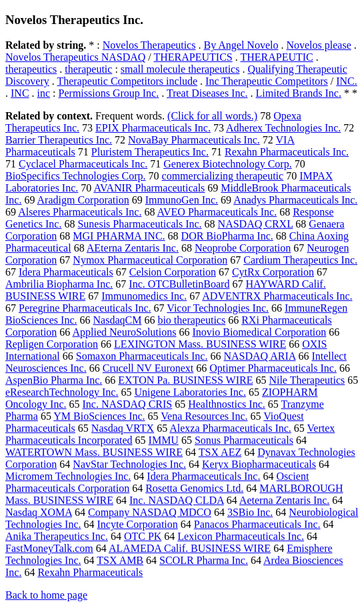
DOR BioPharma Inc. (227, 236)
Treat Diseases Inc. (207, 93)
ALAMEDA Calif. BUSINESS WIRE (190, 548)
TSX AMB (120, 560)
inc (44, 93)
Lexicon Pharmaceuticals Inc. (241, 536)
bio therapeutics (191, 320)
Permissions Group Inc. (109, 93)
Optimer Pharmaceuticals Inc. (273, 368)
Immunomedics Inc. (144, 296)
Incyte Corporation (138, 524)
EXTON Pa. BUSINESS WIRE (185, 380)
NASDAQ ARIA (259, 356)
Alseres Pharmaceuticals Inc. (80, 212)
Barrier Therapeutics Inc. (59, 140)
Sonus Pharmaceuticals (244, 440)
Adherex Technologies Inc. (283, 128)
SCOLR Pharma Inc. (204, 560)
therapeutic (88, 69)
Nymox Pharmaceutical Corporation (150, 260)
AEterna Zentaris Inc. (133, 248)
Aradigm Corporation (83, 200)
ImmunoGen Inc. (182, 200)
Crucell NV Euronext (148, 368)
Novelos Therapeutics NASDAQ (75, 57)
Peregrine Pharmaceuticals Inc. (85, 308)
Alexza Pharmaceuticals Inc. (230, 428)
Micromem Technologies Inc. (68, 476)
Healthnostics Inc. (227, 404)
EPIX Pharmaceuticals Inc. (153, 128)
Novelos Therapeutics (149, 45)
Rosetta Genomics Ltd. (194, 488)
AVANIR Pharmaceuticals (149, 188)
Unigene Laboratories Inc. (190, 392)
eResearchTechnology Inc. (62, 392)
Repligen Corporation (52, 344)
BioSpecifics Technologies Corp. (76, 176)
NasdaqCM (118, 320)
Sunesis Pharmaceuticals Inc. (139, 224)
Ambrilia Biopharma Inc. (59, 284)
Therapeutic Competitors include (127, 81)
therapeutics (31, 69)
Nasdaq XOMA (39, 512)
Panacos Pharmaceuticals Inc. (257, 524)
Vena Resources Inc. (204, 416)
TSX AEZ (220, 452)
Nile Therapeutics (307, 380)
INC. (347, 81)
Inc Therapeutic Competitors (267, 81)
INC (20, 93)
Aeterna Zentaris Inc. (284, 500)
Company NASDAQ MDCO (150, 512)
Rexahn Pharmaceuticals (90, 572)
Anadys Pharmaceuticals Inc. (295, 200)
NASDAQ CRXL (256, 224)
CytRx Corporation (273, 272)
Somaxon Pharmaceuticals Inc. (142, 356)
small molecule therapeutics (180, 69)
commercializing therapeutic (223, 176)
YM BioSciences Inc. (99, 416)
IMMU (164, 440)
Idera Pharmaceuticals (66, 272)
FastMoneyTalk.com (49, 548)
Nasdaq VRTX (123, 428)
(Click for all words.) (212, 116)
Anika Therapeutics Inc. (57, 536)
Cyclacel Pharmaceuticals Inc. (83, 164)
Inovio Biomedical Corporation (259, 332)
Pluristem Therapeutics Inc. (150, 152)
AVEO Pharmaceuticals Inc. (217, 212)
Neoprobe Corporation (243, 248)
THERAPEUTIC (276, 57)
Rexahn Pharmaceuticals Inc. (287, 152)
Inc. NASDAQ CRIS (128, 404)
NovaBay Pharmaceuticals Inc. (194, 140)
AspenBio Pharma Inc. (54, 380)
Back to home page (46, 595)
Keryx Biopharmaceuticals (259, 464)
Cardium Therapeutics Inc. (300, 260)
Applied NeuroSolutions (124, 332)
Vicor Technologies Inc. (218, 308)
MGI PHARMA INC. (119, 236)
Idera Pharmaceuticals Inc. (203, 476)
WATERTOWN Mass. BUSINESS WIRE (94, 452)
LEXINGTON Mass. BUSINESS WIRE (200, 344)
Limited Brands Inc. (299, 93)
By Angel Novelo (241, 45)
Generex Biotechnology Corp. (227, 164)
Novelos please (318, 45)
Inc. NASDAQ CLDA (177, 500)
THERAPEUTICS (193, 57)
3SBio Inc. (250, 512)
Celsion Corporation (173, 272)
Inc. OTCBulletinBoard (179, 284)
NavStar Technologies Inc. (129, 464)
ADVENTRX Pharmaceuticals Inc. (277, 296)
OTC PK (143, 536)
